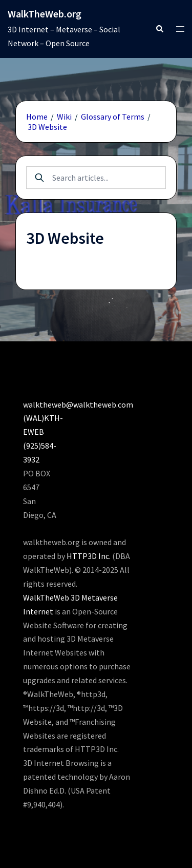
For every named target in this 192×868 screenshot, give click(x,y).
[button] (159, 29)
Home (37, 117)
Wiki (64, 117)
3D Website (47, 127)
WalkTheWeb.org (45, 14)
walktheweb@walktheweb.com (78, 404)
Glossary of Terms (113, 117)
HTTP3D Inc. (89, 556)
